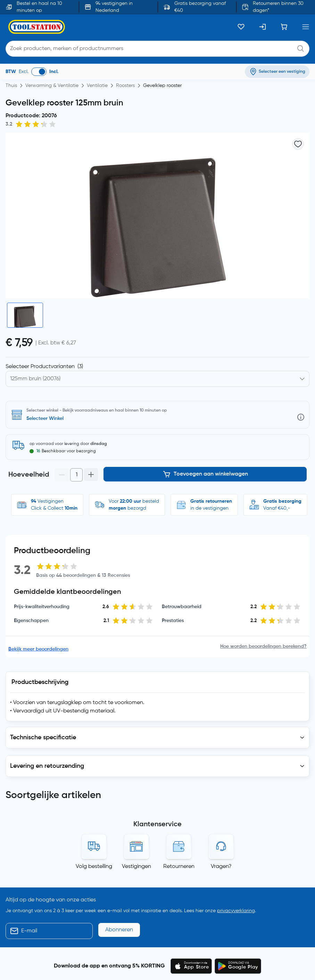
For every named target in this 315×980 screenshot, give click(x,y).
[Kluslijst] (241, 27)
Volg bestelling (94, 722)
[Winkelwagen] (284, 27)
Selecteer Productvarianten (44, 367)
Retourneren (179, 722)
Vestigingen (136, 722)
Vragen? (221, 722)
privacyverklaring (236, 766)
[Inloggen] (263, 27)
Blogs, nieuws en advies (36, 940)
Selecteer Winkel (45, 419)
